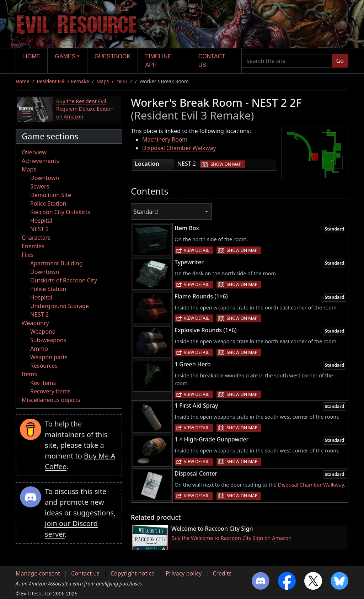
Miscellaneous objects (51, 400)
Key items (43, 383)
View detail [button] (197, 250)
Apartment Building (56, 263)
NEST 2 (124, 81)
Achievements (40, 161)
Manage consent (38, 573)
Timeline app (159, 61)
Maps (103, 81)
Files (28, 255)
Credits (222, 573)
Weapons (43, 332)
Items (29, 374)
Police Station (48, 203)
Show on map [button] (226, 164)
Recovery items (50, 391)
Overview (34, 152)
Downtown (45, 178)
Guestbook (113, 56)
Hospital (41, 221)
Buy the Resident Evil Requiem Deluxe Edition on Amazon (85, 109)
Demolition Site (51, 195)
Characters (36, 238)
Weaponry (35, 323)
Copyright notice (133, 573)
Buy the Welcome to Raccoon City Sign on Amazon (231, 538)
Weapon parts (49, 357)
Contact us (212, 61)
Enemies (33, 246)
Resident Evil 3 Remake (63, 81)
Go (340, 61)
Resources (44, 366)
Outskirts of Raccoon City (64, 280)
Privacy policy (184, 573)
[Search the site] (287, 61)
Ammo (39, 349)
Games (65, 56)
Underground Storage (60, 306)
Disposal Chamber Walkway (179, 148)
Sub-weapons (48, 340)
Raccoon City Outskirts (60, 212)
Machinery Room (165, 139)
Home (32, 56)
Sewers (40, 186)
